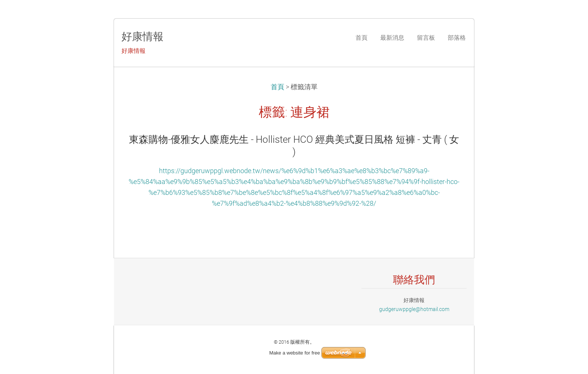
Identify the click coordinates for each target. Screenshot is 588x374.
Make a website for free (295, 353)
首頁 (277, 87)
